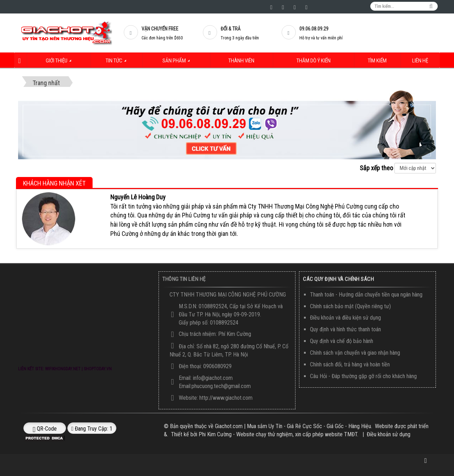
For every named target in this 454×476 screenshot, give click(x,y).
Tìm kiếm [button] (378, 61)
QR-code (45, 429)
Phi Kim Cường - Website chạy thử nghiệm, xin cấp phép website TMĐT (278, 434)
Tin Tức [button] (119, 63)
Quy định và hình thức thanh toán (345, 329)
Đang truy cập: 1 (92, 429)
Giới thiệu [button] (61, 63)
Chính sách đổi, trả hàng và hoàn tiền (350, 364)
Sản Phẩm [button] (179, 63)
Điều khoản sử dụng (389, 434)
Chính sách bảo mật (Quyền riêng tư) (350, 306)
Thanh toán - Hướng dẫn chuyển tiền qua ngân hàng (366, 295)
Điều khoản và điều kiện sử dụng (345, 318)
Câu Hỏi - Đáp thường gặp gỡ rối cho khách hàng (363, 376)
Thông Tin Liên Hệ (184, 279)
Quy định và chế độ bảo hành (342, 341)
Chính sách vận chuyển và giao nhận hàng (355, 353)
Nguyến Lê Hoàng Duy (138, 197)
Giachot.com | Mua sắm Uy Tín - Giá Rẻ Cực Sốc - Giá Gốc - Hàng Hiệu (293, 426)
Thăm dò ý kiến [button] (314, 61)
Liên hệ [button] (420, 61)
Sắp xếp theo (376, 168)
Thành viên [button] (241, 61)
